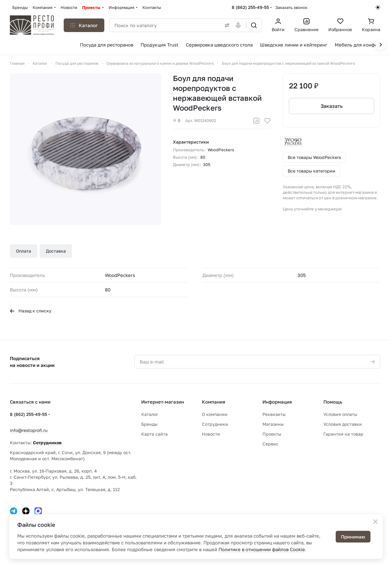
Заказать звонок (291, 7)
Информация (277, 402)
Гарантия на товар (343, 434)
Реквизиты (274, 414)
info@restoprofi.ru (29, 430)
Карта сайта (154, 434)
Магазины (273, 424)
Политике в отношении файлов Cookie (262, 549)
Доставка (56, 251)
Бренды (149, 424)
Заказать (331, 106)
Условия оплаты (340, 414)
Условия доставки (343, 424)
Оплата (24, 251)
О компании (215, 414)
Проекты (272, 434)
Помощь (333, 402)
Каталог (150, 414)
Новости (211, 434)
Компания (214, 402)
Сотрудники (215, 424)
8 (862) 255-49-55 (250, 7)
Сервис (270, 444)
